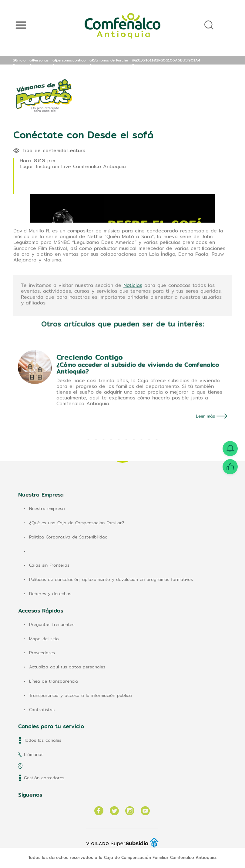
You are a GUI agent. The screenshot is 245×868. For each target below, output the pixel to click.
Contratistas (42, 710)
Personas (41, 60)
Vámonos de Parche (111, 60)
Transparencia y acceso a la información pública (81, 695)
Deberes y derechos (50, 594)
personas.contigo (71, 60)
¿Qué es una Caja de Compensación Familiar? (77, 523)
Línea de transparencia (54, 681)
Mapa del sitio (44, 639)
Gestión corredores (44, 778)
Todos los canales (43, 740)
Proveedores (42, 653)
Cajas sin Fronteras (49, 565)
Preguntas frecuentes (52, 624)
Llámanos (34, 754)
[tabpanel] (122, 430)
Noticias (133, 323)
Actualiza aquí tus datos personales (67, 667)
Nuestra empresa (47, 509)
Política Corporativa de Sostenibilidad (68, 537)
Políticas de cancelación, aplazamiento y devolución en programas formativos (111, 579)
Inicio (21, 60)
